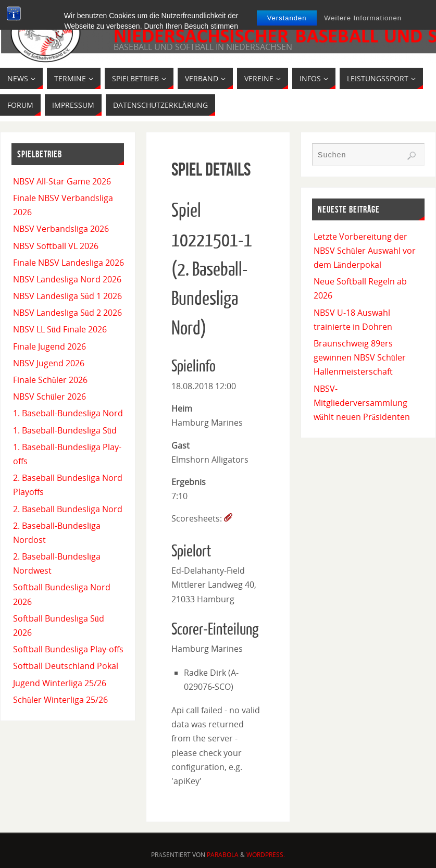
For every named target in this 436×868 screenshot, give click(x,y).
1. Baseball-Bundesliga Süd (65, 430)
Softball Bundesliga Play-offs (68, 649)
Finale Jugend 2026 (49, 346)
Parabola (223, 855)
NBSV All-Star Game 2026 (62, 181)
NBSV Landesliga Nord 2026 (67, 279)
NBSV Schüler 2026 (49, 396)
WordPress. (266, 855)
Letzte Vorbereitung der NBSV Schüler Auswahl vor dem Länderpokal (365, 251)
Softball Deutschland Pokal (66, 666)
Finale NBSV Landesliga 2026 (68, 263)
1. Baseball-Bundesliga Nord (68, 413)
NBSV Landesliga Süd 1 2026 (67, 296)
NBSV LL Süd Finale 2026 (60, 329)
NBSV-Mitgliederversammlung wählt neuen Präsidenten (362, 403)
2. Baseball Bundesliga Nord (68, 509)
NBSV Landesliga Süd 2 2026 (67, 313)
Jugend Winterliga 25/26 (60, 683)
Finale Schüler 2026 (50, 380)
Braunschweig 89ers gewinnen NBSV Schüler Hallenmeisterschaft (360, 357)
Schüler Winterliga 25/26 (60, 700)
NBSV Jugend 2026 (49, 363)
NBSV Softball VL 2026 (56, 246)
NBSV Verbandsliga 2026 (61, 229)
